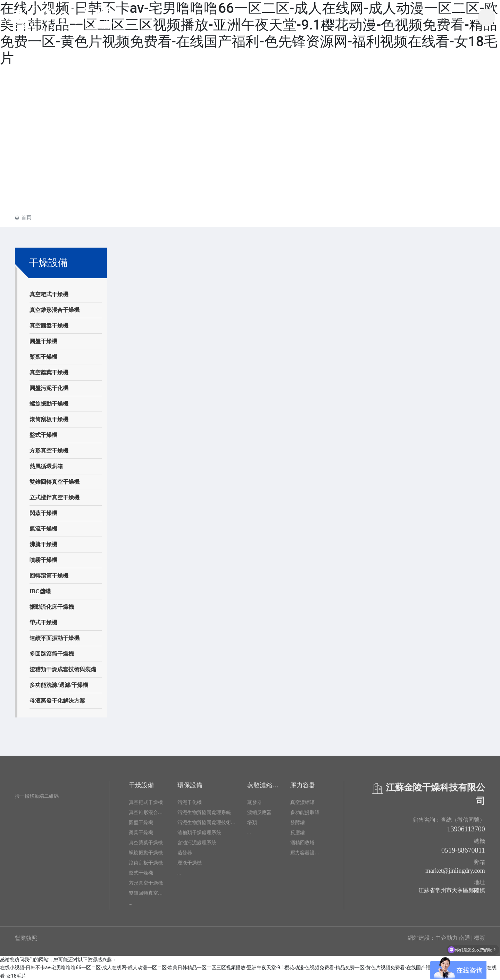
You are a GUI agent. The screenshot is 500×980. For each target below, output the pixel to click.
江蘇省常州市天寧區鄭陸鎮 (452, 893)
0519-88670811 (463, 853)
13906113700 (466, 832)
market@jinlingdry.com (455, 874)
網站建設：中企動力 (433, 938)
